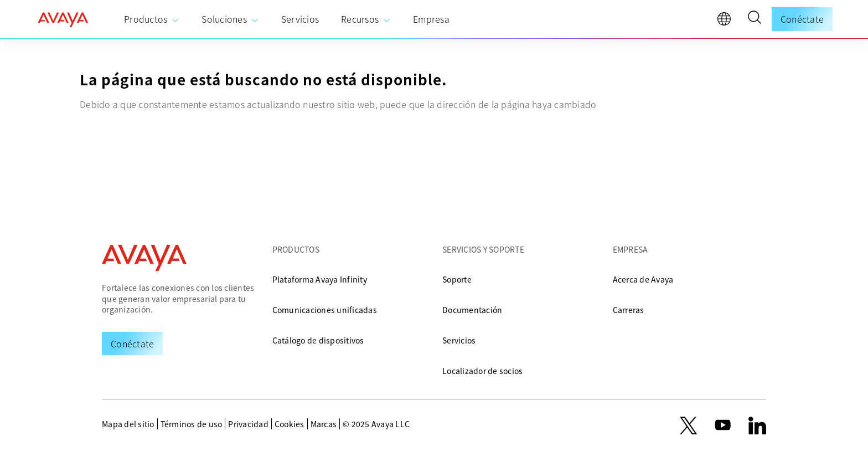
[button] (754, 19)
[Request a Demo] (132, 344)
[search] (754, 19)
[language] (727, 22)
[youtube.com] (723, 426)
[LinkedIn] (757, 426)
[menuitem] (152, 19)
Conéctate (802, 19)
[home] (63, 19)
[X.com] (688, 426)
